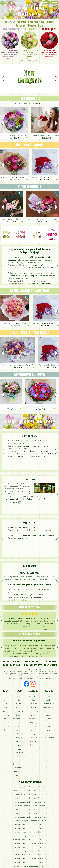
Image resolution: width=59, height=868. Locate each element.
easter (49, 700)
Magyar (55, 3)
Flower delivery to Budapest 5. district (30, 802)
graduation (33, 741)
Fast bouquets (30, 99)
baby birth (33, 704)
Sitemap (54, 665)
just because (33, 738)
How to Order (31, 665)
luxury (33, 745)
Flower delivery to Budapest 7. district (30, 809)
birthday (33, 700)
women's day (49, 711)
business (33, 719)
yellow (6, 715)
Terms (41, 665)
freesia (18, 708)
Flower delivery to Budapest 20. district (29, 858)
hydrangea (18, 745)
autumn (49, 723)
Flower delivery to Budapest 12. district (29, 828)
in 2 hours (29, 29)
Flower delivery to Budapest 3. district (30, 794)
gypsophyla (18, 772)
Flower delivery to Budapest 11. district (29, 824)
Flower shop (13, 528)
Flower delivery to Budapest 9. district (30, 817)
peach (6, 723)
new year (49, 730)
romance (33, 696)
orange (6, 711)
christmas (49, 696)
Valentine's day (49, 708)
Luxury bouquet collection (30, 291)
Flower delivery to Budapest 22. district (29, 866)
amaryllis (18, 738)
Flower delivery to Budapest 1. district (30, 787)
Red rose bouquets (29, 145)
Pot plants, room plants (17, 538)
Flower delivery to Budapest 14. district (29, 836)
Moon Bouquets (30, 187)
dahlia (18, 756)
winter (49, 726)
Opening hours (9, 665)
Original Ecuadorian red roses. (49, 54)
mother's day (49, 704)
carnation (18, 749)
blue (6, 730)
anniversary (33, 711)
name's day (33, 708)
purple (6, 708)
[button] (57, 79)
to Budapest (49, 29)
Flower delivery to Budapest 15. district (29, 840)
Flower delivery (10, 29)
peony (18, 760)
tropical (18, 726)
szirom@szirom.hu (38, 597)
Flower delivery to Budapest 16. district (29, 843)
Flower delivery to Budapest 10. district (29, 821)
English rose (18, 764)
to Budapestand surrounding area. (29, 56)
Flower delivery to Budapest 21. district (29, 862)
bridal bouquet (48, 536)
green (6, 719)
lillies (18, 715)
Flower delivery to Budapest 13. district (29, 832)
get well (33, 726)
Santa (49, 734)
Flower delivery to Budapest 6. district (30, 806)
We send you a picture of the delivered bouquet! (10, 55)
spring (49, 715)
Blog (47, 665)
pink (6, 704)
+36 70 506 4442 (32, 662)
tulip (18, 700)
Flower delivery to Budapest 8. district (30, 813)
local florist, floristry (27, 528)
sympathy (33, 723)
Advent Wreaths (49, 738)
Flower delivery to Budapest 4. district (30, 798)
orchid (18, 723)
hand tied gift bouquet (32, 536)
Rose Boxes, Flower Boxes (30, 333)
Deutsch (46, 3)
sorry (33, 734)
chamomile (18, 775)
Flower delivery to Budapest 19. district (29, 855)
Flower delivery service (17, 530)
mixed (18, 704)
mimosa (18, 768)
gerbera (18, 730)
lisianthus (18, 741)
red (6, 696)
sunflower (18, 734)
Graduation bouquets (30, 374)
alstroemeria (18, 719)
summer (49, 719)
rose (18, 696)
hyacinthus (18, 711)
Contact (20, 665)
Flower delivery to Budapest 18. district (29, 851)
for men (33, 730)
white (6, 700)
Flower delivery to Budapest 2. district (30, 791)
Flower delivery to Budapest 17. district (29, 847)
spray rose (18, 753)
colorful (6, 726)
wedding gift (33, 715)
